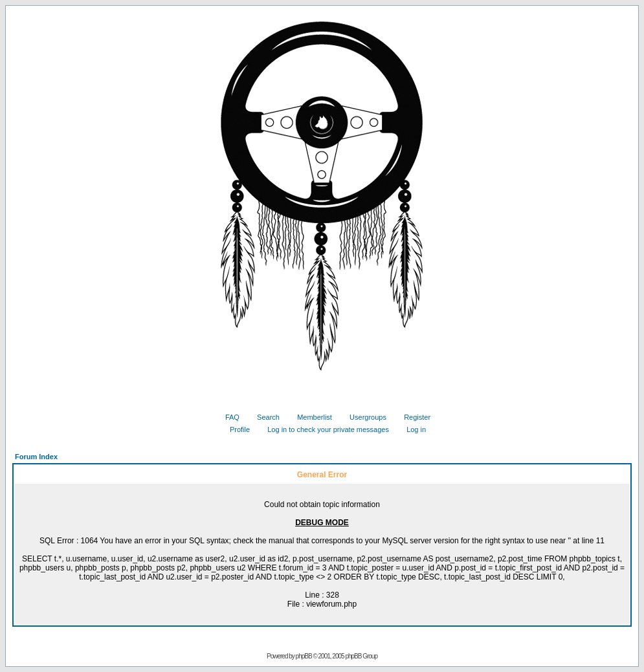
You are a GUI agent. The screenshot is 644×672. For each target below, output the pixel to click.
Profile (235, 429)
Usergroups (363, 417)
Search (263, 417)
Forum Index (36, 457)
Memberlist (310, 417)
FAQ (228, 417)
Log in (411, 429)
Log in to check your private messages (323, 429)
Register (412, 417)
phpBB (304, 656)
